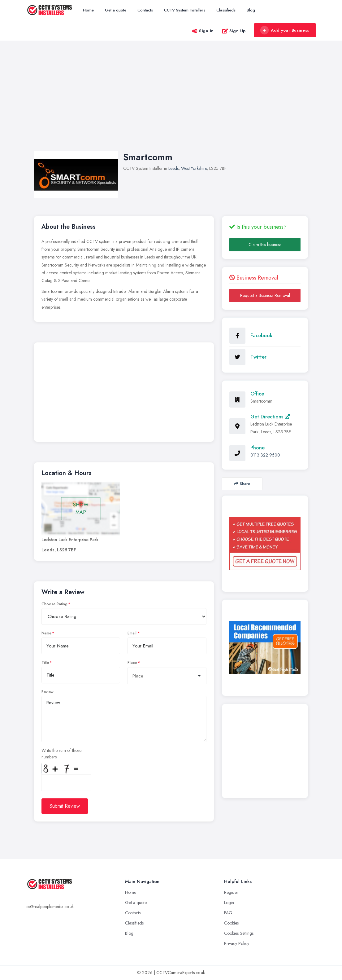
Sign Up (234, 31)
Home (88, 10)
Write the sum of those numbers (61, 754)
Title (45, 663)
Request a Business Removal (265, 295)
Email (132, 633)
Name (46, 633)
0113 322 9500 (265, 455)
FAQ (228, 913)
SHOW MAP (81, 508)
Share (242, 484)
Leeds (173, 168)
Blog (251, 10)
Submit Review (65, 806)
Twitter (258, 357)
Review (48, 692)
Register (231, 892)
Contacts (145, 10)
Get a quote (116, 10)
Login (229, 903)
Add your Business (285, 30)
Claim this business (265, 245)
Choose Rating (54, 604)
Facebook (261, 335)
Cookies (231, 923)
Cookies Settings (239, 933)
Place (132, 663)
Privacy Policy (237, 943)
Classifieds (226, 10)
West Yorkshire (194, 168)
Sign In (203, 31)
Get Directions (270, 417)
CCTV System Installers (185, 10)
